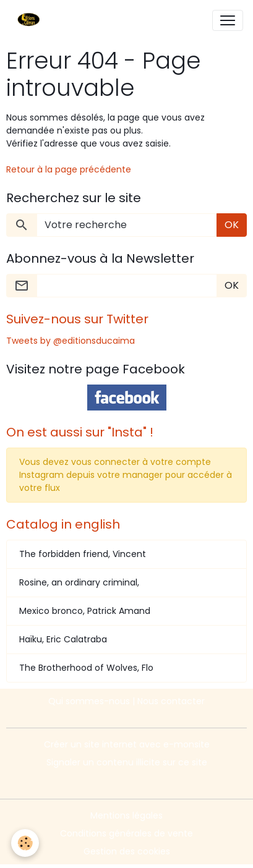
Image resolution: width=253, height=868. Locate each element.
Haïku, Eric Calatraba (63, 639)
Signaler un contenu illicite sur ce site (127, 762)
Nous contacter (171, 701)
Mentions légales (126, 815)
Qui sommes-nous (89, 701)
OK (232, 225)
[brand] (31, 20)
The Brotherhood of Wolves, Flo (86, 668)
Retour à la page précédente (69, 169)
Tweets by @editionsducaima (71, 341)
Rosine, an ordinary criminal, (79, 582)
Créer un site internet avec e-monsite (127, 744)
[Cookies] (25, 843)
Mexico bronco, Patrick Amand (85, 611)
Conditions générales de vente (126, 833)
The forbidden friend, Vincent (83, 554)
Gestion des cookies (127, 851)
